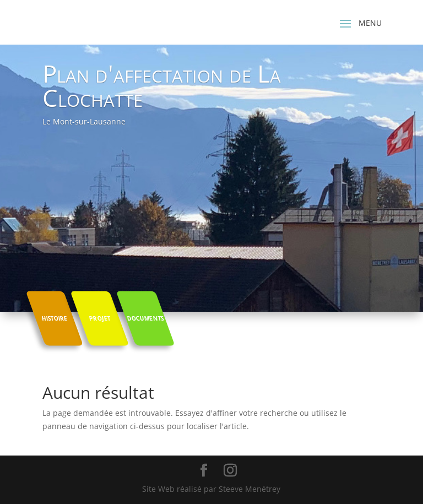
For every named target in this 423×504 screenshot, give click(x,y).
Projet (100, 318)
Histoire (54, 318)
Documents (145, 318)
